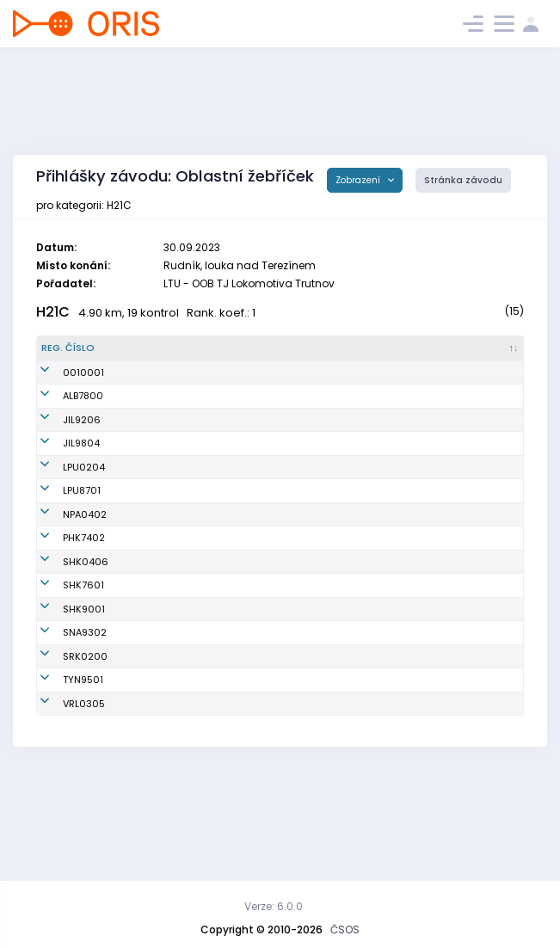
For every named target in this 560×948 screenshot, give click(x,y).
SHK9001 (62, 687)
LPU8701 (60, 533)
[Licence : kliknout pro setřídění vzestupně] (419, 355)
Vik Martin (147, 462)
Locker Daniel (155, 748)
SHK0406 (64, 612)
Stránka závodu (463, 180)
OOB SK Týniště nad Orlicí (316, 779)
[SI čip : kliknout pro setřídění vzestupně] (490, 355)
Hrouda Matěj (156, 486)
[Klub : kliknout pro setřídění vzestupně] (317, 355)
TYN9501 (62, 779)
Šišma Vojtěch (157, 509)
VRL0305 (62, 803)
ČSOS (345, 930)
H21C (53, 312)
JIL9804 (60, 486)
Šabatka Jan (154, 687)
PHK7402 (62, 581)
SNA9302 (63, 717)
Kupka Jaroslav (160, 432)
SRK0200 (64, 748)
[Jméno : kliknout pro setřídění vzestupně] (185, 355)
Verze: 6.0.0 (274, 906)
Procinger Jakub (162, 803)
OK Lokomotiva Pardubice (316, 509)
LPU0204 (62, 509)
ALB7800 (62, 432)
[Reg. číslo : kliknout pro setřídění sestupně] (78, 355)
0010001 (62, 394)
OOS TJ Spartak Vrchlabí (314, 803)
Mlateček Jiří (154, 779)
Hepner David (155, 649)
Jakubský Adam (162, 612)
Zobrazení (359, 180)
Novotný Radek (160, 581)
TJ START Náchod (296, 717)
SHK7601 (62, 649)
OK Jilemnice (286, 462)
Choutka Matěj (159, 557)
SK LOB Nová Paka (298, 557)
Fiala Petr (145, 533)
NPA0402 (63, 557)
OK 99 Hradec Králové (308, 581)
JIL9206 (60, 462)
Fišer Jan (145, 717)
